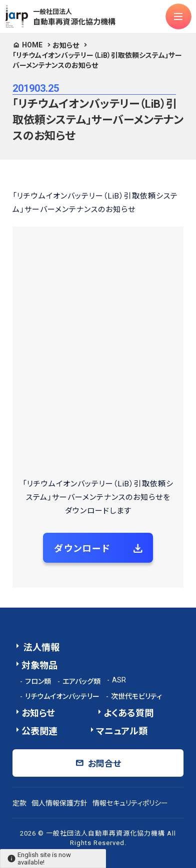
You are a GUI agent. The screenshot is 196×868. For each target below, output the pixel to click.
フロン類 (38, 681)
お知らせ (66, 45)
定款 (19, 803)
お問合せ (104, 764)
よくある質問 (128, 713)
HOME (32, 45)
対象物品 (39, 665)
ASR (119, 680)
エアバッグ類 (81, 681)
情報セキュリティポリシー (130, 803)
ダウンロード (82, 548)
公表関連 (39, 731)
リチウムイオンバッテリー (62, 696)
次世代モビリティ (136, 696)
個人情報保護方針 (59, 803)
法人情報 (40, 647)
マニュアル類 (122, 731)
